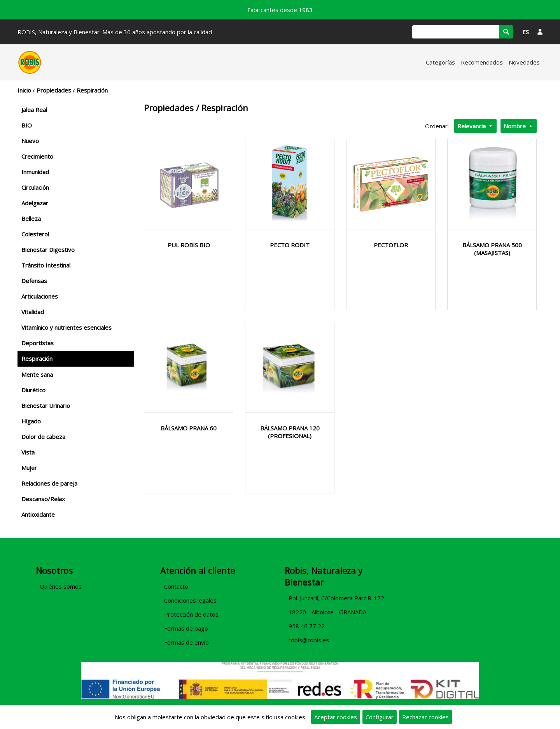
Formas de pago (186, 628)
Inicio (24, 90)
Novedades (524, 62)
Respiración (92, 90)
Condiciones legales (190, 600)
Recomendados (482, 62)
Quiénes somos (61, 586)
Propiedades (54, 90)
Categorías (440, 62)
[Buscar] (456, 32)
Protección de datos (191, 614)
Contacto (176, 586)
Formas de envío (186, 642)
